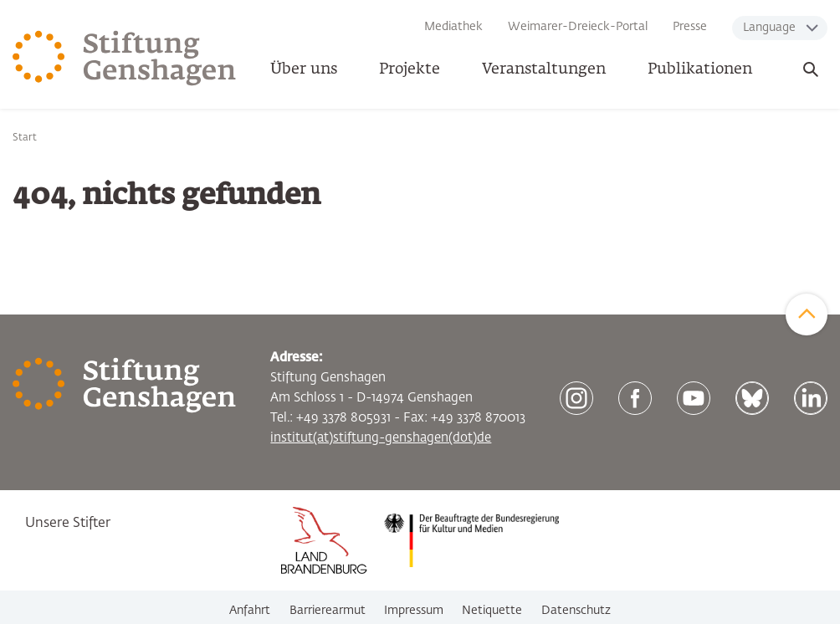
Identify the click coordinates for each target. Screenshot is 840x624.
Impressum (414, 611)
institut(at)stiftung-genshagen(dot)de (381, 438)
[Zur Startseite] (125, 59)
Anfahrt (250, 611)
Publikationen (700, 69)
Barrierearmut (328, 611)
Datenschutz (576, 611)
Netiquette (492, 611)
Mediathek (453, 27)
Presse (690, 27)
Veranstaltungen (544, 69)
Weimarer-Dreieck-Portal (578, 27)
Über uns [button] (304, 69)
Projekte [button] (410, 69)
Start (25, 138)
